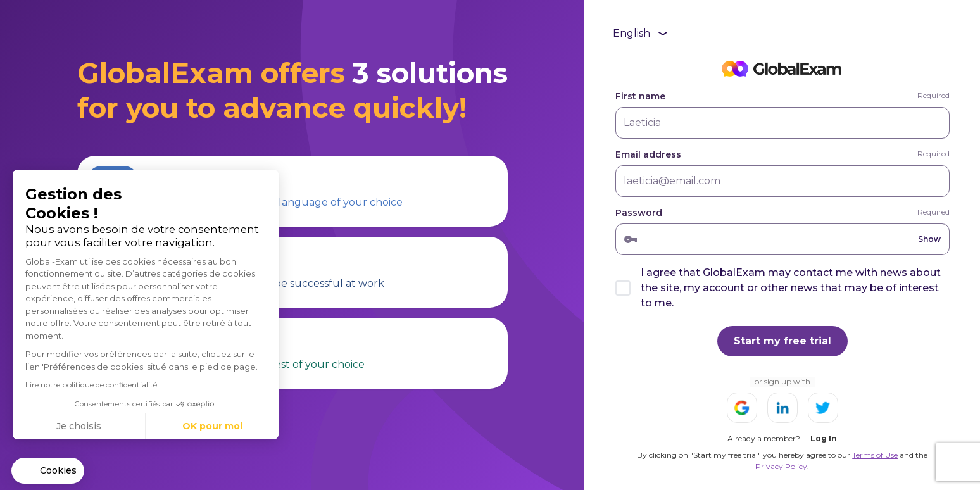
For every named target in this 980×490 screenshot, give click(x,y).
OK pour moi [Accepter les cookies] (212, 426)
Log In (824, 438)
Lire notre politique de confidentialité (91, 385)
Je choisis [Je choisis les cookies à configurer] (79, 426)
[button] (48, 471)
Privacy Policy (781, 466)
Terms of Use (875, 455)
